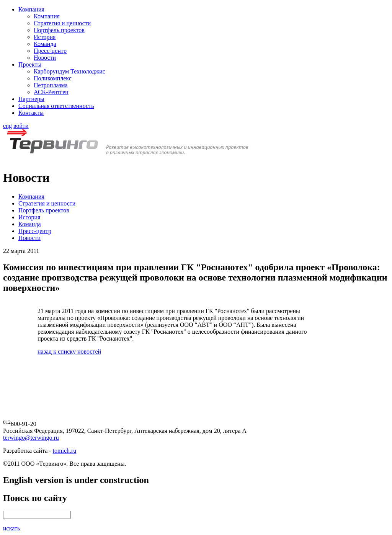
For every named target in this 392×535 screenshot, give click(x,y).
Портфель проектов (59, 30)
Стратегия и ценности (62, 23)
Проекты (30, 64)
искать (11, 528)
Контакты (31, 113)
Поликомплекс (53, 78)
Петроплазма (51, 85)
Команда (45, 44)
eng (7, 126)
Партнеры (31, 99)
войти (21, 126)
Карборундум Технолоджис (69, 71)
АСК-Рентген (51, 92)
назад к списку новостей (69, 352)
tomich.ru (65, 451)
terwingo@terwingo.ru (31, 438)
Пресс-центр (50, 51)
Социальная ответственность (56, 106)
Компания (31, 9)
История (45, 37)
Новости (45, 58)
